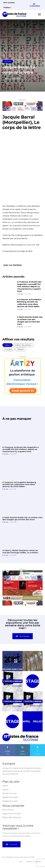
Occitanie (9, 349)
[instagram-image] (12, 661)
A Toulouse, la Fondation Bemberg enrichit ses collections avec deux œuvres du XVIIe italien (29, 303)
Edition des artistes (23, 345)
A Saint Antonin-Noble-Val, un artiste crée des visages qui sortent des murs (30, 321)
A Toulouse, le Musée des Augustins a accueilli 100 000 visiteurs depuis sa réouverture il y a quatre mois (29, 286)
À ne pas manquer (17, 419)
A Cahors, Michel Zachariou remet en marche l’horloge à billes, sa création (20, 551)
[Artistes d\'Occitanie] (15, 14)
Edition (8, 62)
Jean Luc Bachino (14, 79)
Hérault (20, 349)
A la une (20, 294)
